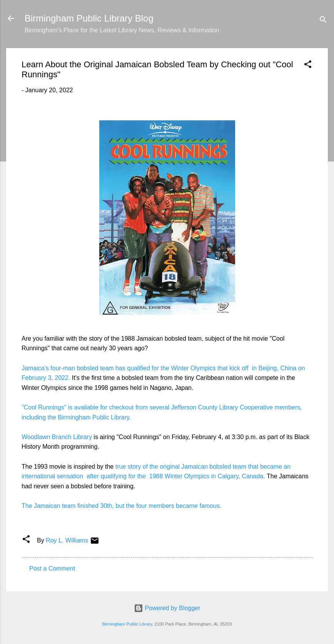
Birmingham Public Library (127, 624)
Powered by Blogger (167, 608)
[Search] (323, 21)
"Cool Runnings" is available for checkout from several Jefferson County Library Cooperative (148, 407)
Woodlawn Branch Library (57, 437)
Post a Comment (52, 568)
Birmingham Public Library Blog (89, 18)
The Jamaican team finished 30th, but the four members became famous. (122, 506)
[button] (308, 66)
